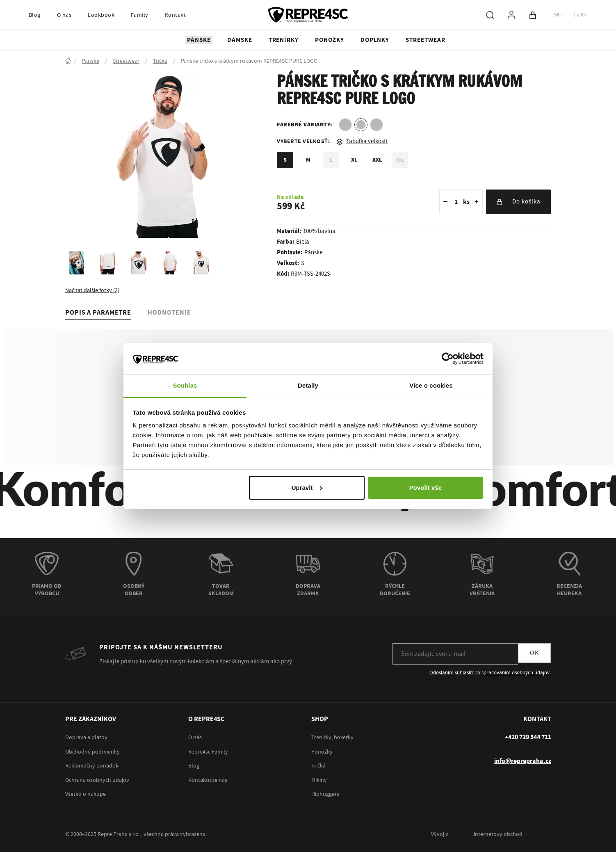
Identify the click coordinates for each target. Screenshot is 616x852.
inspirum (460, 834)
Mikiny (319, 780)
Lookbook (101, 15)
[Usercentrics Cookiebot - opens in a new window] (448, 359)
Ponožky (322, 752)
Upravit (307, 488)
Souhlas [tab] (185, 385)
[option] (345, 125)
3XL (400, 160)
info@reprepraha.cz (523, 761)
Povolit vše (425, 488)
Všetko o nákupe (86, 794)
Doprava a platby (86, 738)
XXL (377, 160)
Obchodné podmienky (92, 752)
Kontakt (175, 15)
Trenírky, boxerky (332, 738)
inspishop (537, 834)
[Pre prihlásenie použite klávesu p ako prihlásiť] (511, 15)
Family (140, 15)
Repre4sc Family (208, 752)
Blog (35, 15)
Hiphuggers (325, 794)
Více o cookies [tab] (431, 385)
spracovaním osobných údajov (516, 673)
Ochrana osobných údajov (97, 780)
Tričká (318, 766)
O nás (64, 15)
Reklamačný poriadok (92, 766)
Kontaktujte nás (208, 780)
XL (354, 160)
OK (534, 653)
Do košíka (518, 202)
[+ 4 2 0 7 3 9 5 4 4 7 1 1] (528, 737)
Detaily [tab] (308, 385)
